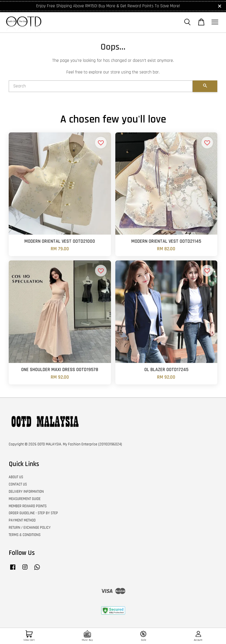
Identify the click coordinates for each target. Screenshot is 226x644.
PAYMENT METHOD (22, 520)
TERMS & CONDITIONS (25, 535)
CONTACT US (18, 484)
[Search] (101, 86)
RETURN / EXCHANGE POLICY (30, 528)
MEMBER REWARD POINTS (28, 506)
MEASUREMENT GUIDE (25, 499)
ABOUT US (16, 477)
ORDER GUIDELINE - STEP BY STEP (33, 513)
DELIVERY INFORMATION (26, 492)
